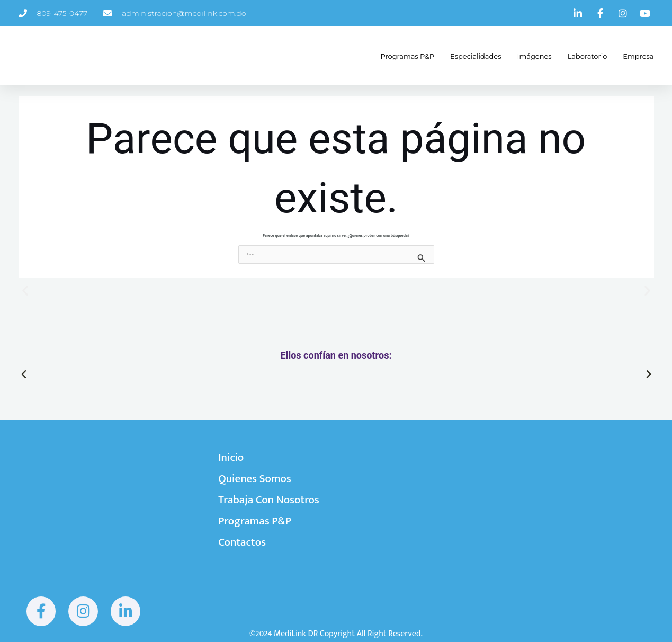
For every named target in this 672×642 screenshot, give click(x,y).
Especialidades (468, 56)
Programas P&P (399, 56)
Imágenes (527, 56)
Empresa (630, 56)
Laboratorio (580, 56)
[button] (25, 290)
